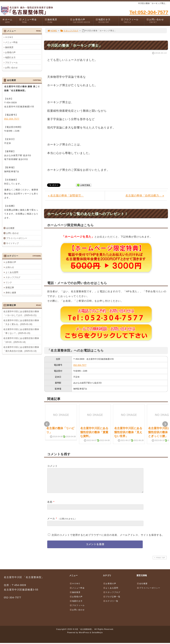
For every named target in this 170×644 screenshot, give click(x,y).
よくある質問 (12, 272)
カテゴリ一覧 (111, 605)
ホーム (10, 21)
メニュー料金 (31, 21)
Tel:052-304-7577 (149, 12)
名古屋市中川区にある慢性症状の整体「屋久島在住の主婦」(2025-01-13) (21, 349)
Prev (47, 424)
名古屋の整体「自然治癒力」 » (145, 196)
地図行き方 (107, 21)
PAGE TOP (159, 562)
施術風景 (56, 21)
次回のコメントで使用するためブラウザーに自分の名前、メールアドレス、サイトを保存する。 (108, 539)
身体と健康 (11, 292)
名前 (50, 506)
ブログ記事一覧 (112, 601)
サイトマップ (12, 243)
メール (51, 523)
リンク (9, 282)
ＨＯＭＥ (9, 37)
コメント (52, 466)
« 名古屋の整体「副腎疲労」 (66, 196)
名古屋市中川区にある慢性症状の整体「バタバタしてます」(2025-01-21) (21, 313)
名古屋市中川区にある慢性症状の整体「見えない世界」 (128, 432)
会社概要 (10, 228)
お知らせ (10, 267)
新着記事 (10, 287)
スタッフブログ (69, 31)
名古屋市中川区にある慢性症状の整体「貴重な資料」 (94, 432)
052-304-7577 (80, 365)
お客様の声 (82, 21)
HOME (52, 31)
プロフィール (133, 21)
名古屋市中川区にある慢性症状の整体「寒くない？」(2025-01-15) (21, 331)
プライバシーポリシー (17, 238)
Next (165, 424)
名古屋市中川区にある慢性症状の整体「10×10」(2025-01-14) (21, 340)
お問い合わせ (158, 21)
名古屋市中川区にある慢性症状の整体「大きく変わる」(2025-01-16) (21, 322)
